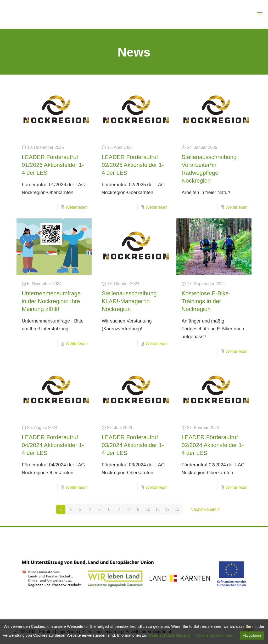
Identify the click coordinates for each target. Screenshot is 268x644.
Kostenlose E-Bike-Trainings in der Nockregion (206, 301)
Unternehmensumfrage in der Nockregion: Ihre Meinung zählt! (51, 301)
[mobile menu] (260, 14)
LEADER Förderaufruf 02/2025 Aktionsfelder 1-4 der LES (133, 165)
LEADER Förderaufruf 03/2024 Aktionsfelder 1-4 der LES (133, 445)
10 (148, 509)
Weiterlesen (77, 207)
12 (167, 509)
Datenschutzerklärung (169, 635)
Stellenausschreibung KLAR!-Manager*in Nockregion (129, 301)
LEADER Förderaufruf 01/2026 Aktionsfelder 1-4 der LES (53, 165)
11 (158, 509)
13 (177, 509)
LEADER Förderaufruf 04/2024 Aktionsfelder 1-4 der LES (53, 445)
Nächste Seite (206, 509)
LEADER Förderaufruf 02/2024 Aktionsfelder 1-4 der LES (213, 445)
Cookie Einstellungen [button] (215, 635)
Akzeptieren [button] (252, 635)
